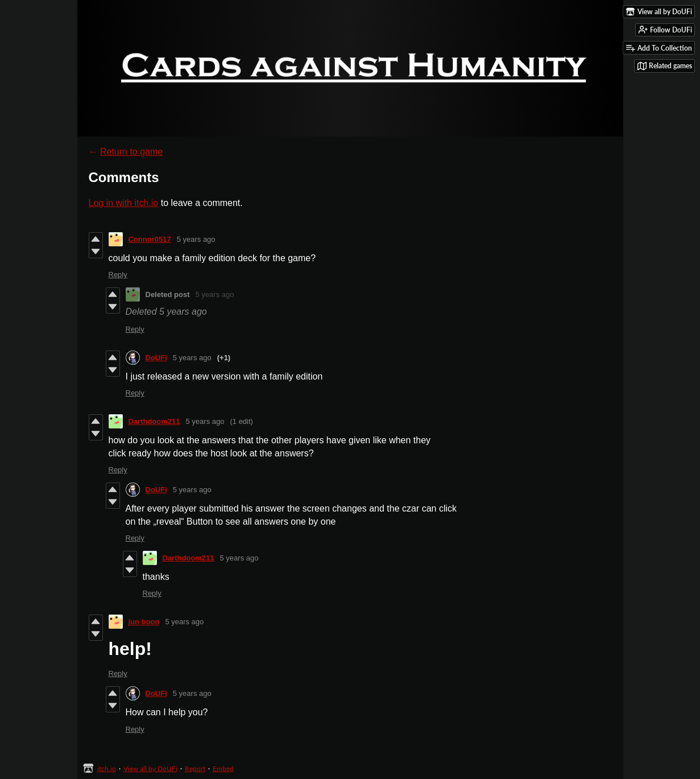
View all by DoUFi (150, 768)
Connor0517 (150, 239)
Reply (118, 275)
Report (195, 768)
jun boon (144, 622)
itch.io (107, 768)
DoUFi (156, 358)
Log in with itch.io (124, 203)
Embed (223, 768)
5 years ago (196, 239)
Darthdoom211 (154, 421)
